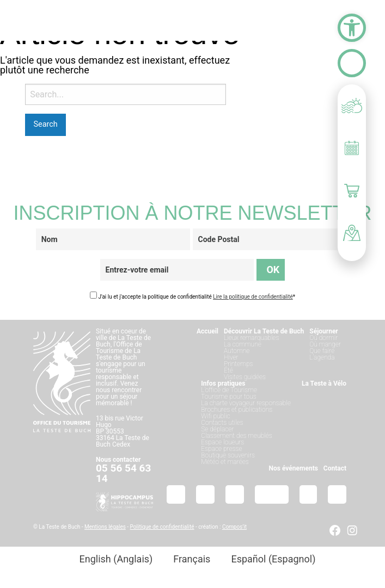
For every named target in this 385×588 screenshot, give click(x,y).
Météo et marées (225, 462)
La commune (243, 344)
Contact (335, 468)
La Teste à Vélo (324, 383)
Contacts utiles (222, 423)
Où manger (325, 344)
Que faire (322, 351)
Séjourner (323, 331)
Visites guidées (245, 377)
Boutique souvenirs (228, 455)
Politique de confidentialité (162, 527)
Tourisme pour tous (228, 397)
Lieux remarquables (251, 338)
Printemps (238, 364)
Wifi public (215, 416)
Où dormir (323, 338)
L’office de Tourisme (229, 390)
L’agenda (322, 357)
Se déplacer (217, 429)
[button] (352, 28)
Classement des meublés (237, 436)
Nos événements (294, 468)
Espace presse (221, 449)
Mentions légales (105, 527)
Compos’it (234, 527)
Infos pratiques (223, 383)
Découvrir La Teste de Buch (264, 331)
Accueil (207, 331)
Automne (237, 351)
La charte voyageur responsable (246, 403)
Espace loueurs (222, 442)
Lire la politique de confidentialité (253, 297)
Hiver (231, 357)
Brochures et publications (237, 410)
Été (228, 370)
